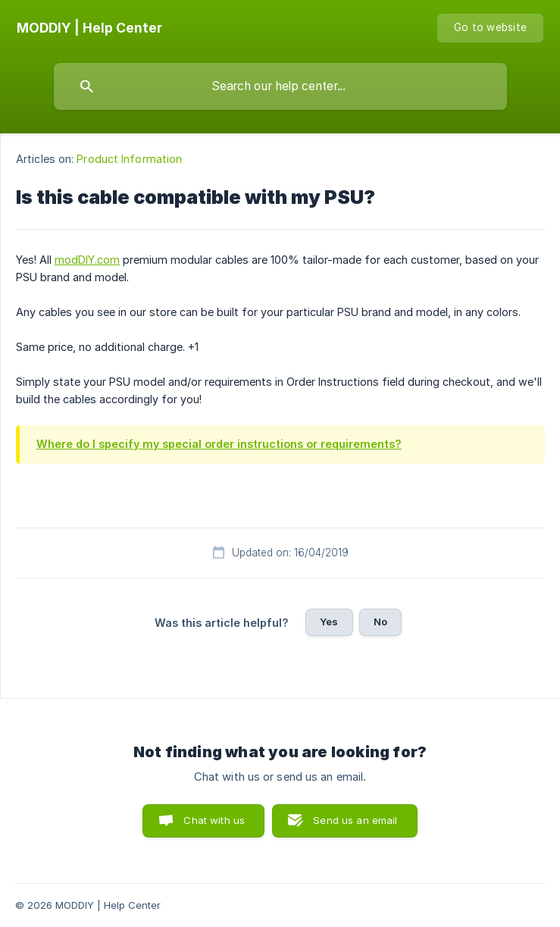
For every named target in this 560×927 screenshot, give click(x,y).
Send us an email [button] (355, 820)
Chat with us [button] (214, 820)
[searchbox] (280, 86)
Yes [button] (329, 622)
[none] (89, 28)
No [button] (380, 622)
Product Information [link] (129, 159)
